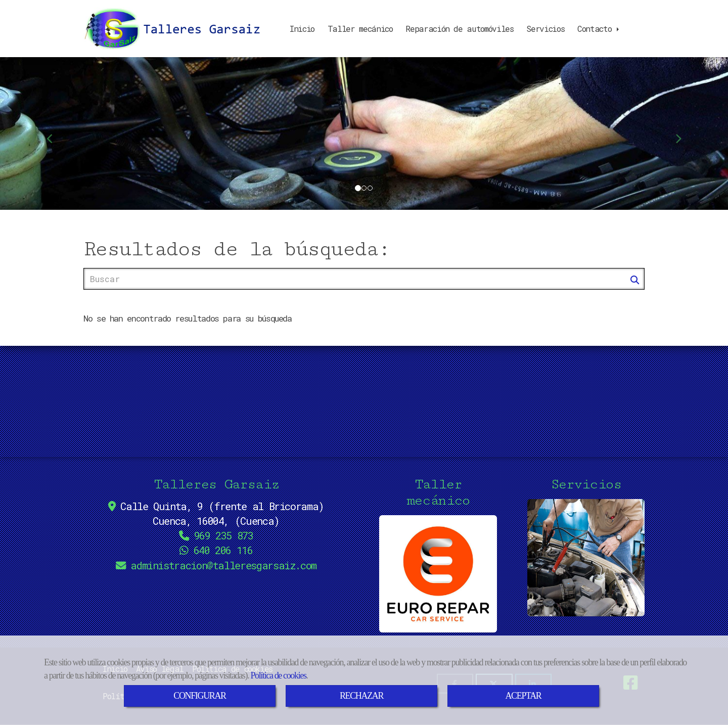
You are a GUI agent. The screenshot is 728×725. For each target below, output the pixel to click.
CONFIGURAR (199, 696)
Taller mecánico (360, 29)
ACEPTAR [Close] (523, 696)
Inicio (302, 29)
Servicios (545, 29)
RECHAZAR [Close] (361, 696)
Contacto (599, 29)
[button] (55, 133)
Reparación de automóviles (459, 29)
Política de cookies (278, 675)
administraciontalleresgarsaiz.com (223, 565)
